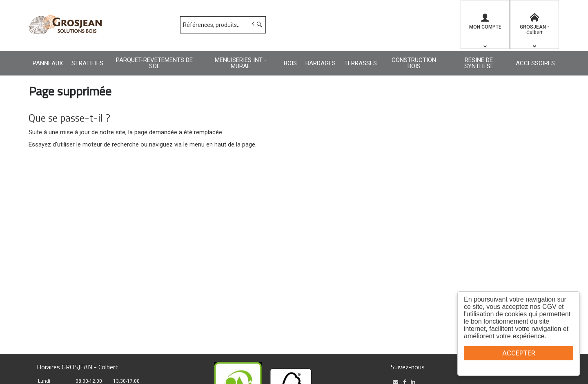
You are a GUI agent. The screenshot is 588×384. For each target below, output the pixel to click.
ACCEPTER (519, 353)
